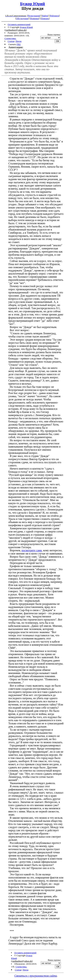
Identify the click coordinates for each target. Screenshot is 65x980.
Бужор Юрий (32, 4)
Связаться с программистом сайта (36, 976)
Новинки (34, 18)
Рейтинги (54, 16)
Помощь (45, 18)
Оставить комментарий (19, 24)
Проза (19, 41)
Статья (11, 41)
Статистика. (10, 38)
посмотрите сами (32, 550)
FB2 (19, 44)
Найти (45, 16)
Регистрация (34, 16)
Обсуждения (22, 18)
